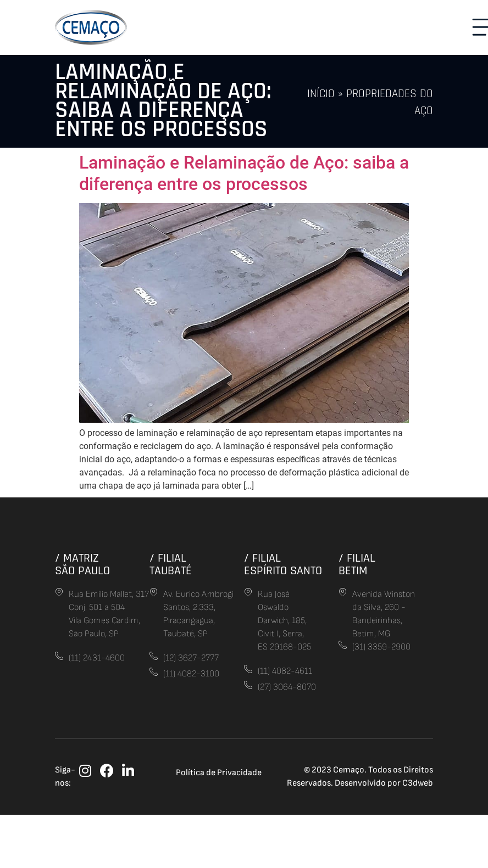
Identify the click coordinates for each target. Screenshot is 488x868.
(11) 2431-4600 (97, 658)
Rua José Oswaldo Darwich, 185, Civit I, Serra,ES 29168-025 (284, 621)
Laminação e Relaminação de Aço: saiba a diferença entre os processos (244, 173)
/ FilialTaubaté (171, 564)
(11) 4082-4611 (285, 671)
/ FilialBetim (357, 564)
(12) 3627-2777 (191, 658)
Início (321, 94)
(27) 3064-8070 (287, 687)
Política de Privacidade (219, 773)
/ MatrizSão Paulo (82, 564)
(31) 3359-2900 (381, 647)
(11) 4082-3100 (191, 674)
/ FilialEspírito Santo (283, 564)
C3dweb (418, 783)
